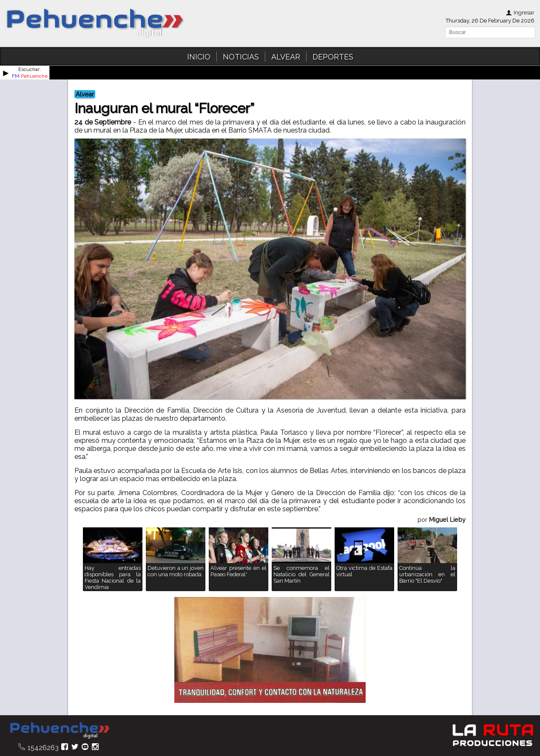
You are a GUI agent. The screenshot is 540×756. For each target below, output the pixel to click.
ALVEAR (286, 57)
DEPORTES (333, 57)
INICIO (199, 57)
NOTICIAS (241, 57)
